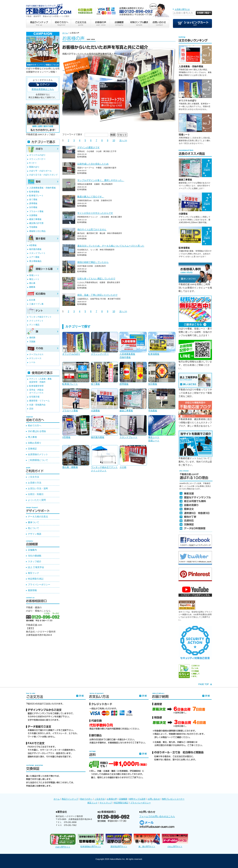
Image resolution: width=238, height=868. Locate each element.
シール (32, 362)
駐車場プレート (76, 374)
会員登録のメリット (38, 454)
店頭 (31, 409)
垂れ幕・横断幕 (76, 457)
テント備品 (34, 325)
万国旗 (32, 342)
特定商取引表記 (36, 579)
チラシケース (35, 358)
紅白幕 (32, 300)
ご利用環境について (38, 460)
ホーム (65, 33)
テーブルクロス (36, 354)
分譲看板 (104, 400)
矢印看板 (162, 374)
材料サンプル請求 (137, 799)
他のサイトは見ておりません (92, 229)
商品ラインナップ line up (39, 23)
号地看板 (162, 400)
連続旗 (32, 337)
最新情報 (32, 590)
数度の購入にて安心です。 (91, 197)
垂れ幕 (32, 283)
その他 (133, 457)
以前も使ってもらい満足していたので (96, 279)
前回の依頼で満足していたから (93, 262)
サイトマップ (106, 803)
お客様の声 (112, 799)
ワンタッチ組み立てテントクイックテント (104, 458)
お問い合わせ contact (159, 23)
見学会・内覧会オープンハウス (36, 391)
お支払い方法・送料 (38, 488)
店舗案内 (32, 550)
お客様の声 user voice (100, 23)
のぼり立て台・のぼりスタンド (44, 175)
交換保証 (32, 449)
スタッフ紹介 (35, 561)
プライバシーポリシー (39, 585)
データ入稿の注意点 (38, 517)
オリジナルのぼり (76, 344)
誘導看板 (133, 374)
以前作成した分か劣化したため (93, 164)
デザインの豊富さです (89, 147)
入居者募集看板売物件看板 (133, 345)
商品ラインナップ (70, 799)
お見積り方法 (35, 483)
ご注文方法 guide (81, 23)
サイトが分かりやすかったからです (95, 213)
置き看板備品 (35, 261)
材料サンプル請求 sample (139, 23)
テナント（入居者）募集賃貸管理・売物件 (40, 380)
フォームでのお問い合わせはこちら (157, 816)
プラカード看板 (76, 400)
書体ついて (33, 522)
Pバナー (33, 163)
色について (33, 528)
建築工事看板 (133, 400)
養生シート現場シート (162, 429)
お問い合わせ (154, 799)
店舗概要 (123, 799)
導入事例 (32, 437)
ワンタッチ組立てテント (40, 317)
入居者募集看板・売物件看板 (42, 188)
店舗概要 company (120, 23)
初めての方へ (35, 426)
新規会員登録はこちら (43, 89)
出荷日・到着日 (36, 494)
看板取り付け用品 (37, 231)
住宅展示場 (34, 397)
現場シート (184, 135)
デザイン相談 (35, 534)
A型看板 (76, 427)
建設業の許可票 (36, 223)
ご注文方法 (33, 477)
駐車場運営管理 (36, 386)
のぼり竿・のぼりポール (40, 171)
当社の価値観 (35, 556)
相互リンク (33, 573)
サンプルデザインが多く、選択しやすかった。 (101, 180)
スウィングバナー (104, 344)
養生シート (34, 279)
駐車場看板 (162, 344)
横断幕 (32, 287)
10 (114, 140)
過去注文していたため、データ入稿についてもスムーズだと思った (111, 246)
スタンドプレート (133, 427)
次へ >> (123, 140)
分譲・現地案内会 (37, 405)
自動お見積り (35, 443)
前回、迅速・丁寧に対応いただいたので (97, 295)
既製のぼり (34, 167)
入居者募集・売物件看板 (191, 66)
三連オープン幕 (36, 304)
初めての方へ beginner (61, 23)
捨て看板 (104, 374)
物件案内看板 (104, 427)
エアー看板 (34, 257)
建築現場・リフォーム (39, 401)
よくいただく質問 (37, 500)
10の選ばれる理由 (37, 431)
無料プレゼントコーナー (173, 799)
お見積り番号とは (182, 9)
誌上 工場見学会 (36, 567)
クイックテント (36, 321)
